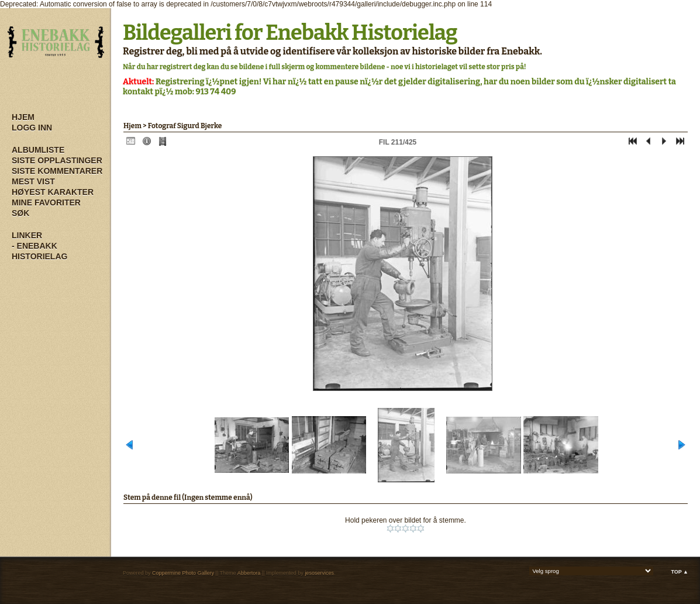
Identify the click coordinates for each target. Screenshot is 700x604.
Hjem (23, 117)
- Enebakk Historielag (39, 251)
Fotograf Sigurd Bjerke (185, 126)
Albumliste (38, 150)
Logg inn (32, 128)
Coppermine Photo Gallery (183, 573)
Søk (20, 213)
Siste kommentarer (57, 171)
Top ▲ (680, 572)
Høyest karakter (53, 192)
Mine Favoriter (46, 203)
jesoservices (319, 573)
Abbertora (249, 573)
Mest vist (33, 181)
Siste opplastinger (57, 160)
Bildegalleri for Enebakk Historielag (290, 33)
